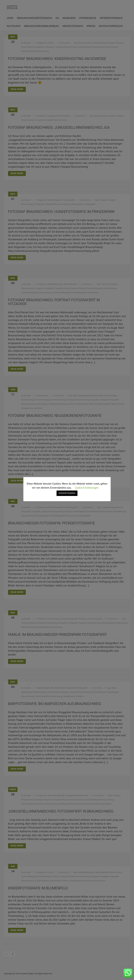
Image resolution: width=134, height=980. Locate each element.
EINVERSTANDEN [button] (67, 493)
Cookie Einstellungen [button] (87, 488)
